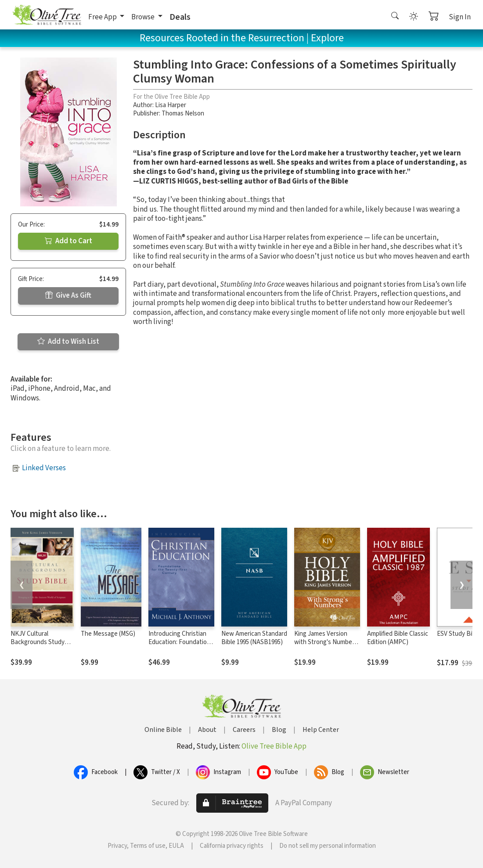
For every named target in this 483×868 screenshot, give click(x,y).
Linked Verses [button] (44, 468)
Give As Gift (68, 295)
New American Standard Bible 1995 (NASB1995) (254, 638)
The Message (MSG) (108, 634)
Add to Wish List (68, 342)
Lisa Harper (171, 105)
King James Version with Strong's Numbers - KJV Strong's (326, 642)
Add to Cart (68, 241)
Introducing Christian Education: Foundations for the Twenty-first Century (181, 646)
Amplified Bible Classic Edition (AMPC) (398, 638)
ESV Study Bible (459, 634)
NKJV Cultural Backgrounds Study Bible (38, 642)
